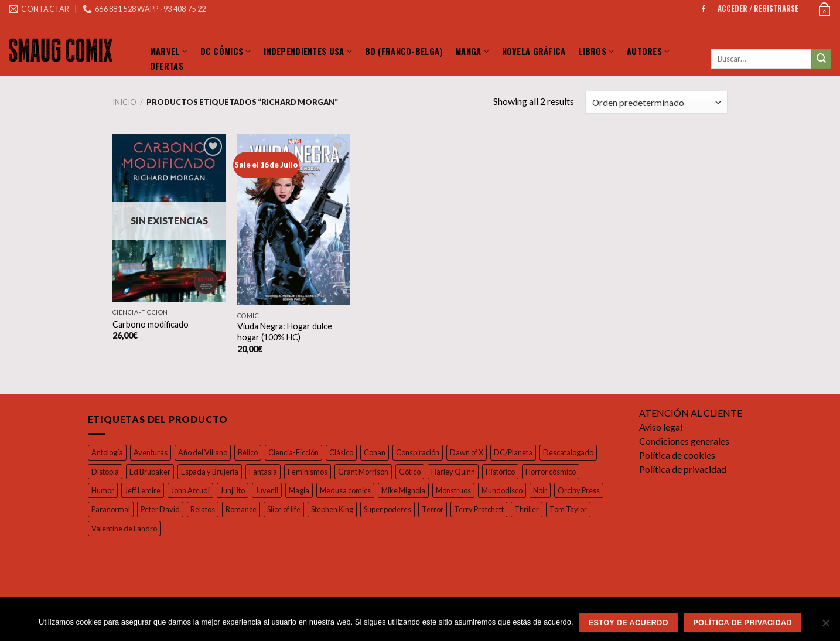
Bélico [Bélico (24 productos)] (250, 453)
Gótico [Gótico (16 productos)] (419, 471)
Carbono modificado (150, 324)
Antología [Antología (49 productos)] (107, 453)
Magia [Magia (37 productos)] (306, 491)
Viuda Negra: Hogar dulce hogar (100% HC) (286, 332)
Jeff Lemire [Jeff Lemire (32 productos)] (143, 491)
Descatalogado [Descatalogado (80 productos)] (580, 453)
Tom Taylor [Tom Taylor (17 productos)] (110, 529)
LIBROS (596, 51)
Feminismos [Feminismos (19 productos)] (315, 471)
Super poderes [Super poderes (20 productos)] (455, 509)
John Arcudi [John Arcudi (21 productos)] (193, 491)
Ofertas (167, 66)
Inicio (124, 102)
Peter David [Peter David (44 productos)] (215, 509)
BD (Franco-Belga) (404, 51)
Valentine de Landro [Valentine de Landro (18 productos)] (172, 529)
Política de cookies (678, 456)
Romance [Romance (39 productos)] (299, 509)
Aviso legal (662, 427)
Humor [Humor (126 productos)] (103, 491)
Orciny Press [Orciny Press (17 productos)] (113, 509)
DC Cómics (226, 51)
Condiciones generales (687, 441)
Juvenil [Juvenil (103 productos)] (273, 491)
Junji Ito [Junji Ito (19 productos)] (237, 491)
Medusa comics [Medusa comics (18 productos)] (354, 491)
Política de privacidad (684, 470)
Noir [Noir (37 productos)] (552, 491)
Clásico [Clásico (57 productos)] (347, 453)
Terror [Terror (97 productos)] (501, 509)
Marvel (169, 51)
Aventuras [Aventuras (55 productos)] (151, 453)
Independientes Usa (308, 51)
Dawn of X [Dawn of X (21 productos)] (477, 453)
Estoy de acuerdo (629, 623)
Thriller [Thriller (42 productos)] (594, 509)
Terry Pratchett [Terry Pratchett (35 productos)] (546, 509)
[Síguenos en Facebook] (704, 9)
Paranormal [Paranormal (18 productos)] (165, 509)
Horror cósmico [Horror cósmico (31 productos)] (562, 471)
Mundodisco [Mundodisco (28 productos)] (513, 491)
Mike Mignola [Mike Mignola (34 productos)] (413, 491)
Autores (648, 51)
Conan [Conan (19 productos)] (382, 453)
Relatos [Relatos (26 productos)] (259, 509)
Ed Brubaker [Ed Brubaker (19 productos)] (151, 471)
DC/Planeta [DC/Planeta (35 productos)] (525, 453)
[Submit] (821, 59)
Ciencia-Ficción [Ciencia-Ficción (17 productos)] (298, 453)
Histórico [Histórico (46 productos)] (511, 471)
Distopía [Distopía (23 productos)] (105, 471)
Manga (472, 51)
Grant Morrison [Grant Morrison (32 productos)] (371, 471)
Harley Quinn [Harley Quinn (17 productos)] (463, 471)
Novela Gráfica (534, 51)
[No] (825, 626)
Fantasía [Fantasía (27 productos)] (269, 471)
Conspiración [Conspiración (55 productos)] (426, 453)
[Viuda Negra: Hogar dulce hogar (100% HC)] (294, 220)
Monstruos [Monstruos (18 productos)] (465, 491)
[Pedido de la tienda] (655, 102)
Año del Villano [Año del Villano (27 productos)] (204, 453)
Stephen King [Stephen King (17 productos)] (397, 509)
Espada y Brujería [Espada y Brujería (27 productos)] (213, 471)
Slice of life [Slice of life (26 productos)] (344, 509)
